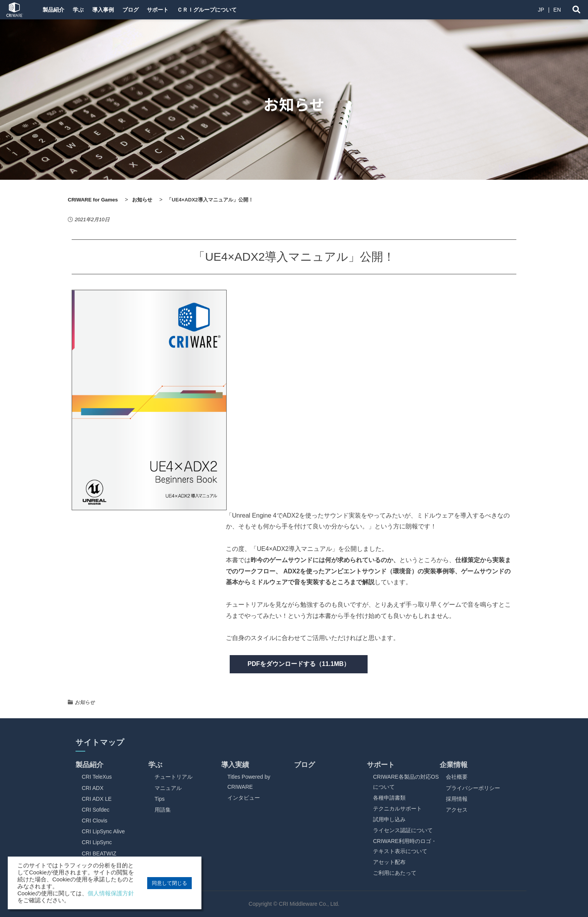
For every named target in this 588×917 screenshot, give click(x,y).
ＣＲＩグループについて (227, 10)
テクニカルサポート (397, 809)
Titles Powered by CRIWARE (249, 782)
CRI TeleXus (97, 777)
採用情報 (457, 799)
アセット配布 (389, 862)
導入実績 (235, 765)
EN (557, 10)
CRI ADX (93, 788)
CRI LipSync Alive (103, 831)
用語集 (163, 810)
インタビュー (244, 798)
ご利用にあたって (395, 873)
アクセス (457, 810)
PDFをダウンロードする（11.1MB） (299, 664)
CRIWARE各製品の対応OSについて (406, 782)
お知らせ (85, 702)
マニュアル (168, 788)
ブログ (143, 10)
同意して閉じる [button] (169, 883)
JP (541, 10)
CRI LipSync (97, 842)
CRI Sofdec (96, 810)
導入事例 (112, 10)
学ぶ (83, 10)
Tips (160, 799)
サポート (174, 10)
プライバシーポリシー (473, 788)
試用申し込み (389, 819)
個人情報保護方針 (111, 893)
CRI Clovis (95, 821)
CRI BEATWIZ (99, 853)
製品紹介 (54, 10)
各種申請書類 (389, 798)
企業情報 (454, 765)
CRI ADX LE (97, 799)
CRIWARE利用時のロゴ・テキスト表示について (405, 846)
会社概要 (457, 777)
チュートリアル (174, 777)
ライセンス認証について (403, 830)
